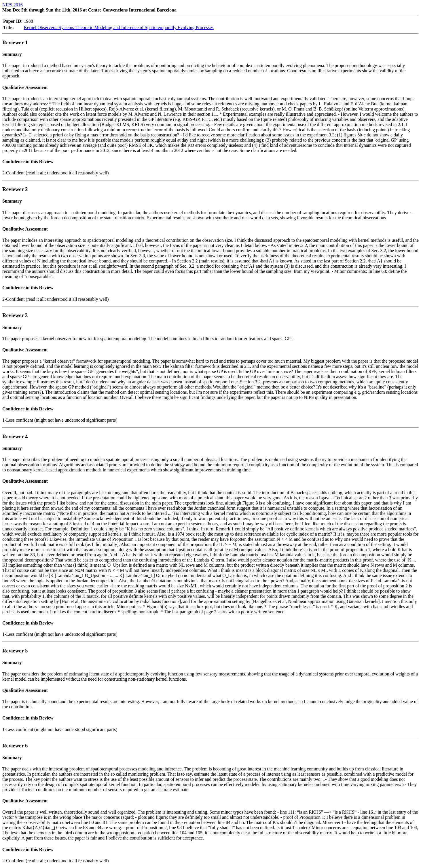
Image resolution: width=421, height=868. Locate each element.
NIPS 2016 (13, 5)
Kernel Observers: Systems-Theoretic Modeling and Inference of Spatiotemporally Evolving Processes (119, 27)
